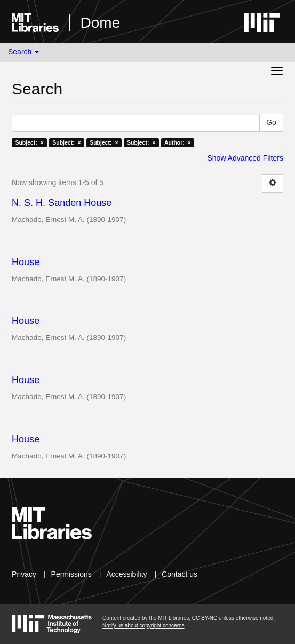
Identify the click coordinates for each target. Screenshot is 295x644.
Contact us (180, 574)
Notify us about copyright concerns (143, 626)
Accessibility (126, 574)
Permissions (71, 574)
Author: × (178, 142)
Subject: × (29, 142)
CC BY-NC (205, 618)
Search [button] (23, 52)
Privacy (24, 574)
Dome (101, 23)
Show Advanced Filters (245, 158)
